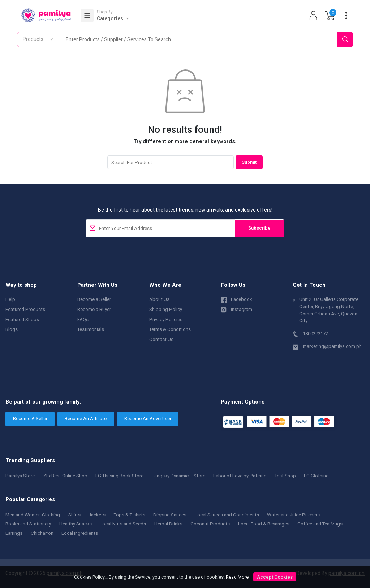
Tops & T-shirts (130, 515)
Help (10, 299)
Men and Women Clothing (33, 515)
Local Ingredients (80, 533)
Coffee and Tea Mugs (320, 524)
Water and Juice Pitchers (293, 515)
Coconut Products (210, 524)
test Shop (285, 476)
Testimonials (91, 329)
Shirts (74, 515)
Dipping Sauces (170, 515)
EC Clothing (316, 476)
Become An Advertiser (148, 419)
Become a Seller (94, 299)
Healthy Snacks (76, 524)
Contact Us (161, 339)
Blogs (12, 329)
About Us (159, 299)
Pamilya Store (20, 476)
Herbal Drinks (168, 524)
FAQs (83, 319)
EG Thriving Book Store (119, 476)
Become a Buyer (94, 309)
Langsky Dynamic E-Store (178, 476)
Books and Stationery (28, 524)
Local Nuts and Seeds (123, 524)
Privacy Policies (166, 319)
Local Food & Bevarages (264, 524)
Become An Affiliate (86, 419)
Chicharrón (42, 533)
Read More (237, 577)
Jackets (97, 515)
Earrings (14, 533)
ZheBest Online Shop (65, 476)
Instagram (236, 309)
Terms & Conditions (170, 329)
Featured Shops (22, 319)
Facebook (236, 299)
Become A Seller (30, 419)
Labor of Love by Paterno (240, 476)
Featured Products (25, 309)
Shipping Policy (166, 309)
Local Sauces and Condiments (227, 515)
